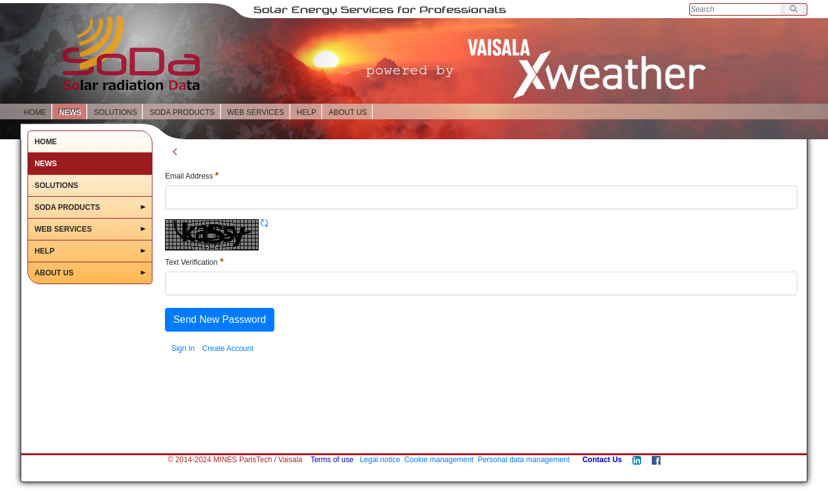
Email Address (192, 176)
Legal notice (380, 460)
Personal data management (523, 460)
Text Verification (194, 262)
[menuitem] (183, 348)
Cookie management (439, 460)
